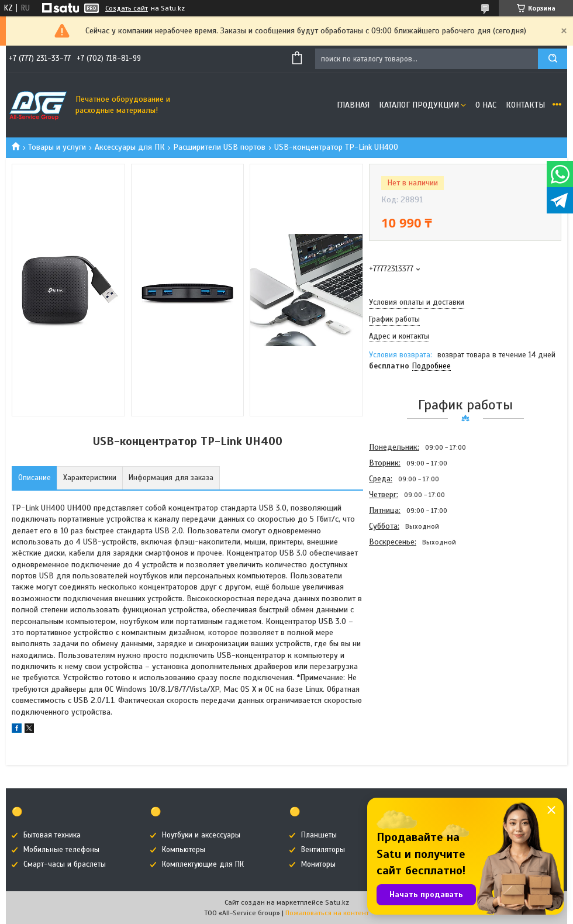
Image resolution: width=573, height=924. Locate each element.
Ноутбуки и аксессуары (201, 835)
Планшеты (319, 835)
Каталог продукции (419, 105)
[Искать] (553, 59)
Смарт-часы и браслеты (65, 864)
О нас (486, 105)
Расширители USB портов (219, 147)
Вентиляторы (323, 850)
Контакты (525, 105)
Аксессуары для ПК (130, 147)
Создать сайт (127, 8)
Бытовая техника (52, 835)
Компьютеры (184, 850)
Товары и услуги (57, 147)
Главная (353, 105)
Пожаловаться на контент (327, 913)
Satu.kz (337, 902)
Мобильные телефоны (61, 850)
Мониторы (318, 864)
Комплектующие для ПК (203, 864)
